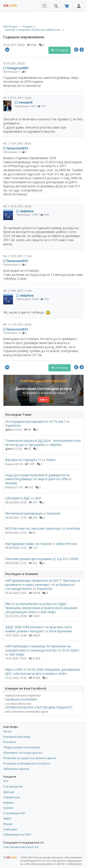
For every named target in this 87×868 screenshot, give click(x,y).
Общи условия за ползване (22, 747)
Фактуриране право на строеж (28, 544)
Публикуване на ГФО (17, 834)
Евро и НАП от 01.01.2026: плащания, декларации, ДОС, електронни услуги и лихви (43, 671)
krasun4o (54, 513)
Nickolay (11, 483)
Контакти (10, 742)
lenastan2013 (17, 148)
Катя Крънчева (60, 631)
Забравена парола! (16, 769)
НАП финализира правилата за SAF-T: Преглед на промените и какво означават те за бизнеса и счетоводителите (43, 584)
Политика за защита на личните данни (30, 758)
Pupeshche (13, 425)
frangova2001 (18, 68)
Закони (8, 808)
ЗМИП (7, 818)
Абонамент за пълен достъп (23, 753)
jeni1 (38, 498)
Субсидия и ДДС (18, 498)
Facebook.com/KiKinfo (21, 699)
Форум (8, 824)
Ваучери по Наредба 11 (23, 460)
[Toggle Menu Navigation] (44, 6)
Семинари (10, 829)
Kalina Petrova (66, 544)
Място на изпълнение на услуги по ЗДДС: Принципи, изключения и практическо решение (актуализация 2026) (41, 608)
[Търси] (56, 5)
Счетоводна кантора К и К (21, 847)
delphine (27, 211)
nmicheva (73, 528)
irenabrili (26, 102)
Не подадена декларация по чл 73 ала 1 (35, 421)
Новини (9, 803)
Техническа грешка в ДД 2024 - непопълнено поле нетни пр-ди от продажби (43, 443)
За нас (7, 731)
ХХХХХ (74, 559)
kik (10, 857)
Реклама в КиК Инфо (17, 737)
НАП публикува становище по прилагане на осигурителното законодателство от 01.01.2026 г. (43, 648)
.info (10, 6)
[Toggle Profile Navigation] (79, 6)
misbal (51, 460)
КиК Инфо (48, 612)
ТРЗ (6, 781)
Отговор (60, 50)
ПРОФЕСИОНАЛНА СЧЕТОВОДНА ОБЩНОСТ (39, 707)
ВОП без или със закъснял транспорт (33, 528)
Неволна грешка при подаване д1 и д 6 (35, 559)
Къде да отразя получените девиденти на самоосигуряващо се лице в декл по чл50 (37, 477)
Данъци (9, 792)
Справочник (12, 797)
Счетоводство (13, 786)
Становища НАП (14, 813)
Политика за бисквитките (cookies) (27, 763)
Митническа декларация (24, 513)
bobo (63, 673)
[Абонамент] (67, 6)
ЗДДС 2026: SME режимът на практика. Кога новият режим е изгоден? (38, 629)
